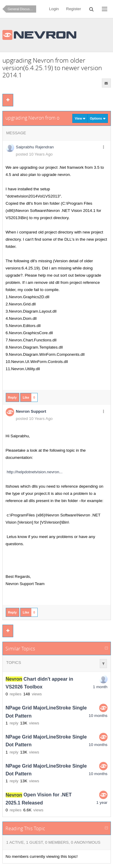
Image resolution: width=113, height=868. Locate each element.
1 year (102, 803)
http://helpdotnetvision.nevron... (35, 472)
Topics (14, 663)
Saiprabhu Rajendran (35, 147)
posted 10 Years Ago (34, 154)
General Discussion (22, 9)
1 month (100, 687)
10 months (98, 716)
